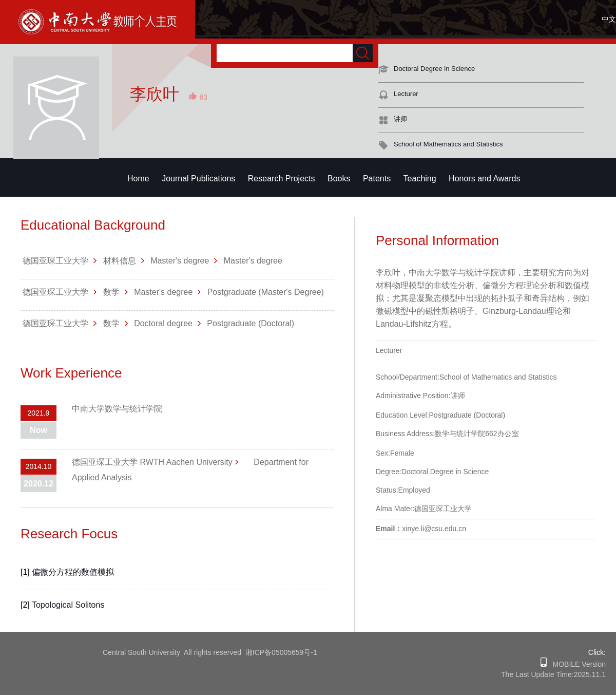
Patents (377, 179)
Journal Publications (198, 179)
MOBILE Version (576, 664)
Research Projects (282, 179)
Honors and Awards (484, 179)
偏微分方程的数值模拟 (73, 572)
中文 (609, 19)
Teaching (420, 179)
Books (339, 179)
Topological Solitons (68, 605)
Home (138, 179)
